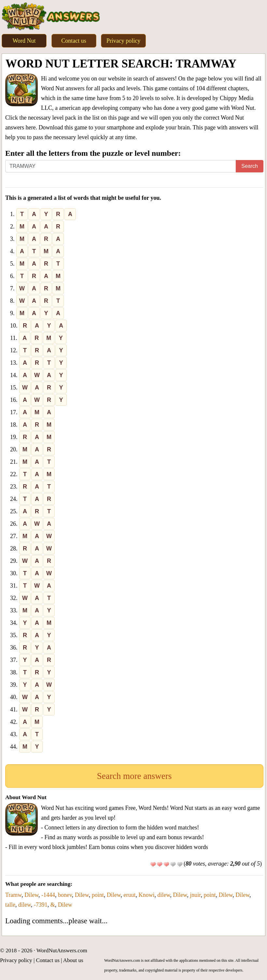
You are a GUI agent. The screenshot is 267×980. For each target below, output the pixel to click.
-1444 (48, 895)
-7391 (41, 905)
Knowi (147, 895)
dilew (164, 895)
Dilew (31, 895)
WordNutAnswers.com (62, 951)
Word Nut (24, 41)
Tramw (13, 895)
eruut (130, 895)
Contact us (74, 41)
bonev (65, 895)
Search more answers (134, 776)
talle (10, 905)
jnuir (195, 895)
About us (73, 960)
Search (250, 166)
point (98, 895)
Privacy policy (123, 41)
